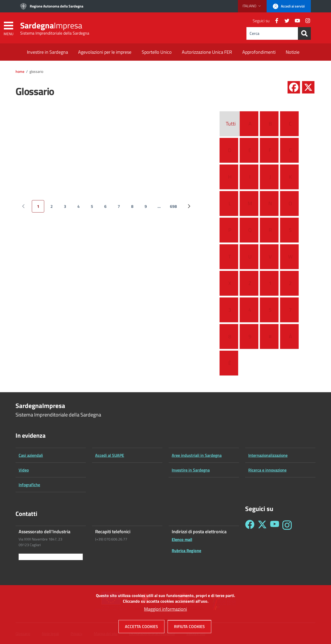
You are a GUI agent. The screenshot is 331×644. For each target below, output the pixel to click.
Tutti (231, 124)
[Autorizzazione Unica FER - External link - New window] (207, 53)
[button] (252, 6)
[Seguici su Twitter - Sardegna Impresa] (262, 525)
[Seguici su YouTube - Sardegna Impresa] (275, 525)
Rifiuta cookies (189, 629)
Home (20, 72)
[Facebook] (275, 21)
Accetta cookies (141, 629)
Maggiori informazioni (165, 611)
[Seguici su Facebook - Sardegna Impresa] (250, 525)
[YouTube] (295, 21)
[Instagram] (306, 21)
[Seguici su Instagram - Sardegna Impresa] (287, 525)
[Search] (304, 33)
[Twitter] (285, 21)
